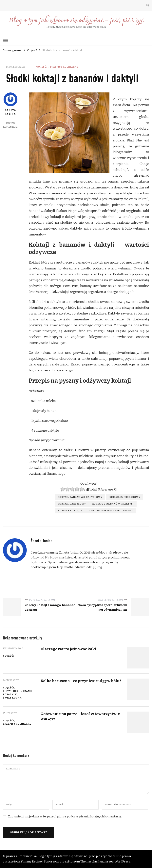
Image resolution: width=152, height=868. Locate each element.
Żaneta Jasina (10, 104)
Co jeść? (42, 67)
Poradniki (10, 694)
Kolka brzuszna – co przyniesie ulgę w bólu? (81, 681)
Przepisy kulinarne (64, 67)
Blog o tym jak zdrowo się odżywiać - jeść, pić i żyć (72, 856)
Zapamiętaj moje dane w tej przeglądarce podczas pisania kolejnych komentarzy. (65, 816)
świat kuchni (13, 698)
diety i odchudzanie (18, 691)
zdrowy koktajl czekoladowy (111, 510)
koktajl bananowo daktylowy (80, 497)
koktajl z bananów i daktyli (113, 504)
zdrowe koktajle (70, 510)
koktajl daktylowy (72, 504)
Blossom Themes (80, 861)
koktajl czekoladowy (124, 497)
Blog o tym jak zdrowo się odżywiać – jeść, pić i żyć (76, 21)
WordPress (122, 861)
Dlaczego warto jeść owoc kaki (68, 649)
